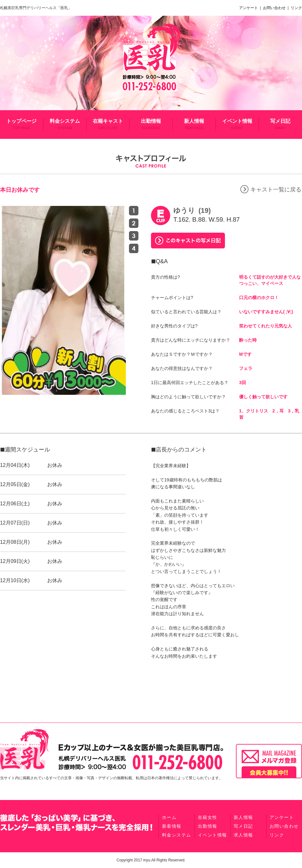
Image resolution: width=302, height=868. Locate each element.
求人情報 (243, 835)
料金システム (65, 124)
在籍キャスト (108, 124)
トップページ (21, 124)
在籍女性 (208, 817)
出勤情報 (151, 124)
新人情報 (194, 124)
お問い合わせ (275, 8)
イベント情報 (237, 124)
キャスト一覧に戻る (271, 189)
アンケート (249, 8)
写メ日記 (280, 124)
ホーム (169, 817)
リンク (296, 8)
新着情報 (172, 826)
